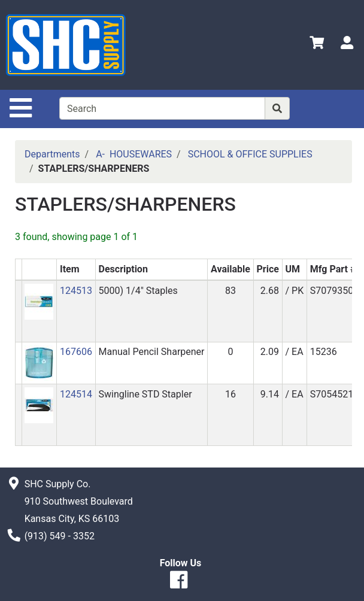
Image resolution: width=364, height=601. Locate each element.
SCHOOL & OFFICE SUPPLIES (250, 154)
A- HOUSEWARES (134, 154)
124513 (76, 291)
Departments (52, 154)
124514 (76, 394)
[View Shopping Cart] (317, 45)
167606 (76, 352)
